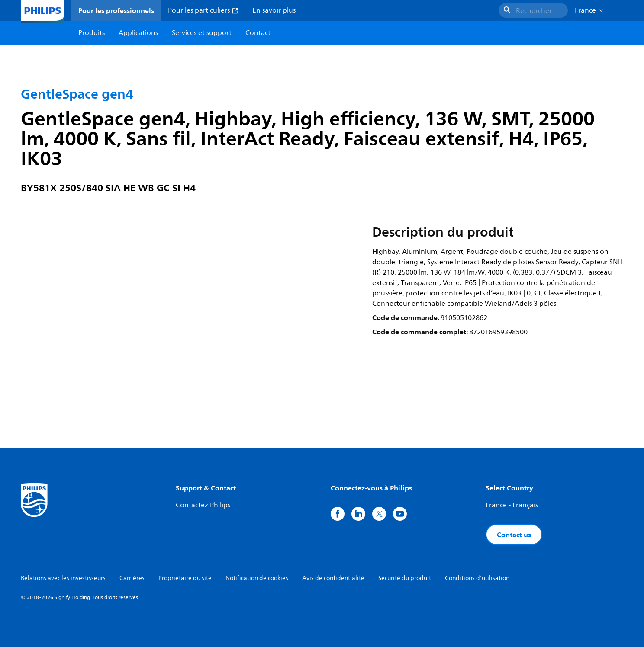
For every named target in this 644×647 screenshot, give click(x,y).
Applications (138, 33)
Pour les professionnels (116, 10)
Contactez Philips (203, 505)
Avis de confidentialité (333, 578)
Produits (92, 33)
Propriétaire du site (185, 578)
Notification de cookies (257, 578)
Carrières (132, 578)
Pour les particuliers (203, 10)
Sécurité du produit (405, 578)
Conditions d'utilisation (477, 578)
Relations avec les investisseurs (63, 578)
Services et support (202, 33)
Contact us (514, 535)
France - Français (512, 505)
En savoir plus (274, 10)
